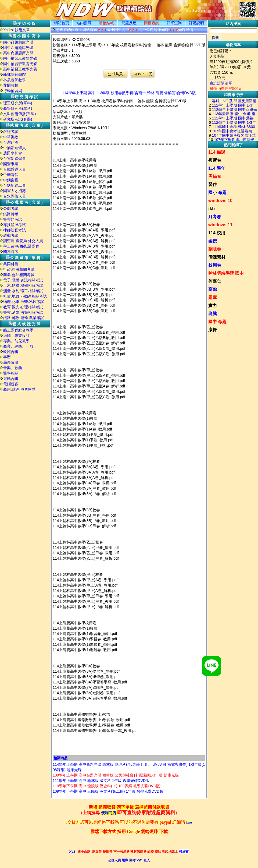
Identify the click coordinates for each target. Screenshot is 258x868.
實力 (213, 306)
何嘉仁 (215, 281)
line (189, 822)
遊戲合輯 (11, 379)
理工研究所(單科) (18, 103)
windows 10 (220, 201)
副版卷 (215, 249)
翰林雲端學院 (15, 75)
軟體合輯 (11, 352)
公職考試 (11, 209)
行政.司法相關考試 (19, 269)
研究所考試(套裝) (18, 119)
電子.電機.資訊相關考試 (23, 280)
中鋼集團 (11, 180)
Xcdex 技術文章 (17, 30)
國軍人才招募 (15, 191)
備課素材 (217, 257)
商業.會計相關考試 (19, 275)
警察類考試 (13, 219)
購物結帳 (106, 23)
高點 (213, 289)
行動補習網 (13, 91)
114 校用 (217, 233)
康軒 (213, 330)
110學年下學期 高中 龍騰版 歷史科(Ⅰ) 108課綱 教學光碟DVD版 (106, 786)
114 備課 (217, 152)
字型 (7, 357)
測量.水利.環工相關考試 (23, 291)
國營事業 (11, 164)
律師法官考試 (15, 230)
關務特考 (11, 252)
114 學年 (217, 168)
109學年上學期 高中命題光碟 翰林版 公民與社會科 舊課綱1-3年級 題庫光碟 (116, 775)
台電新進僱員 (15, 158)
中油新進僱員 (15, 148)
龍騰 (213, 314)
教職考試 (11, 235)
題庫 (213, 297)
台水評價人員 (15, 196)
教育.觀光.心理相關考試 (23, 307)
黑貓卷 (215, 176)
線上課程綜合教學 (18, 330)
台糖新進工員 (15, 185)
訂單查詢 (174, 23)
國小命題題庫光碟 (18, 42)
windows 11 (220, 225)
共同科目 (11, 264)
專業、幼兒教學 (16, 341)
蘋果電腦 (11, 362)
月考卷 (215, 217)
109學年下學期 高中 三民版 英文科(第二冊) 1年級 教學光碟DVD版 (108, 791)
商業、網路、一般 (18, 346)
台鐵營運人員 (15, 169)
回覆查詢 (152, 23)
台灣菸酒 (11, 142)
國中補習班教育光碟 (20, 64)
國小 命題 (217, 193)
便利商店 (109, 813)
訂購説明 (196, 23)
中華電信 (11, 175)
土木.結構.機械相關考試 (23, 285)
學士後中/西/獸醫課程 (21, 246)
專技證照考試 (15, 225)
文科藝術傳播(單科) (19, 114)
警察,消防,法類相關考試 (23, 312)
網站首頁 (62, 23)
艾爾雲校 (11, 85)
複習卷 (215, 160)
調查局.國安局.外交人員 (23, 241)
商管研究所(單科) (18, 108)
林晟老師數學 (15, 80)
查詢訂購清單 (221, 83)
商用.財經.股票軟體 (19, 389)
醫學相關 (11, 373)
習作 (213, 184)
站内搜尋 (84, 23)
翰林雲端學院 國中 (226, 273)
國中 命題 (217, 322)
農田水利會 (13, 153)
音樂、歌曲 (13, 368)
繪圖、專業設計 (16, 336)
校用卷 (215, 265)
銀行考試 (11, 132)
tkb (212, 209)
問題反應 (129, 23)
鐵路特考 (11, 214)
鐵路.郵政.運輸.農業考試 (24, 318)
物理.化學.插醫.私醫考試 (24, 302)
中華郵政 (11, 137)
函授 (213, 241)
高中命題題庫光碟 (18, 53)
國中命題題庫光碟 (18, 48)
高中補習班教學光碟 (20, 69)
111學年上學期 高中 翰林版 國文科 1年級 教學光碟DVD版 (101, 781)
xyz (72, 851)
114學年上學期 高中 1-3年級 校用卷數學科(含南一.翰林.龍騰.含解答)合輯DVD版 (129, 93)
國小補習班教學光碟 (20, 58)
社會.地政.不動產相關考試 (25, 296)
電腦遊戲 (11, 384)
